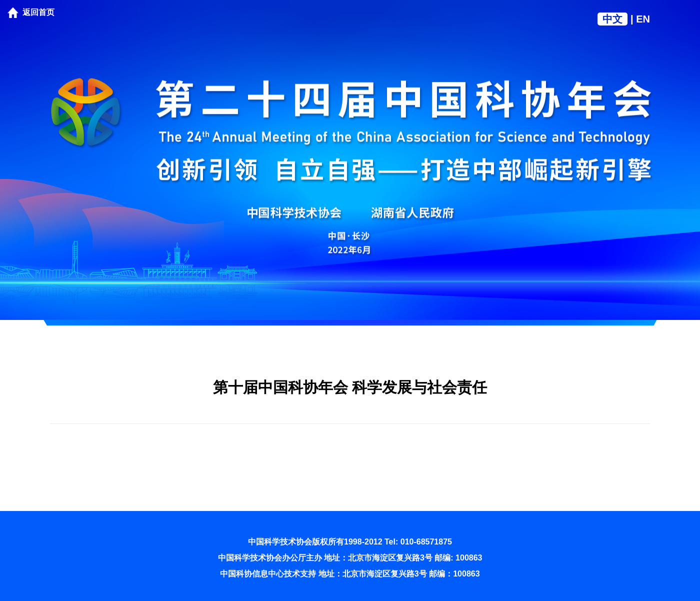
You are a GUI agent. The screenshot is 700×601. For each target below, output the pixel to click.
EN (643, 19)
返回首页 (38, 12)
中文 (612, 19)
